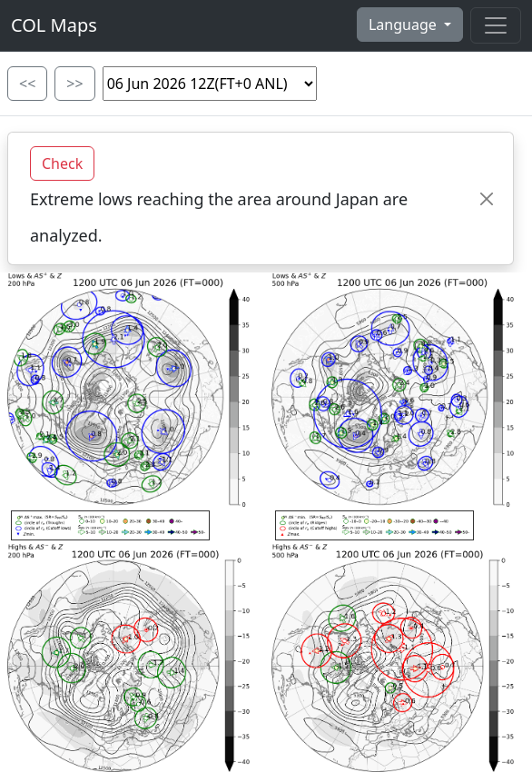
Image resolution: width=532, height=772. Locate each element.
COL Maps (54, 25)
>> (74, 84)
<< (27, 84)
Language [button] (404, 25)
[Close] (487, 198)
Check (62, 163)
